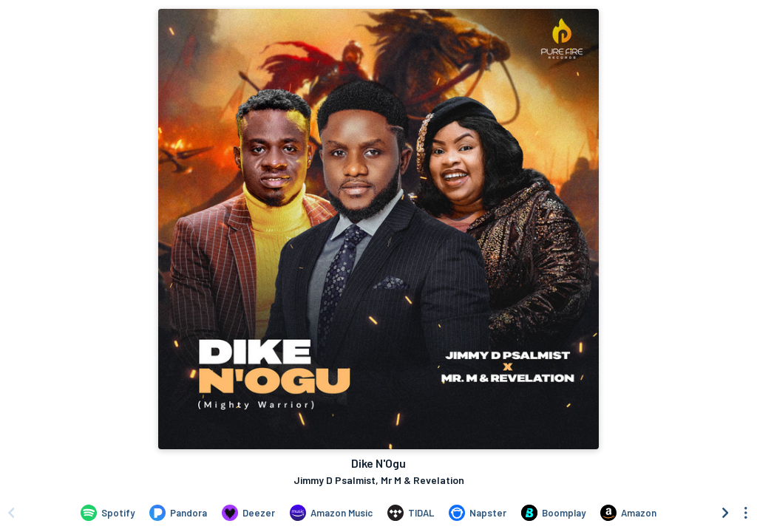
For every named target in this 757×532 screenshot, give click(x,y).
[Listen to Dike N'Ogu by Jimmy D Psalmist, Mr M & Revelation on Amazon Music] (331, 513)
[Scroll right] (725, 513)
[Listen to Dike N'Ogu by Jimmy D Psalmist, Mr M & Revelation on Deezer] (248, 513)
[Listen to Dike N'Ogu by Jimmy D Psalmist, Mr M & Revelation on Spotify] (108, 513)
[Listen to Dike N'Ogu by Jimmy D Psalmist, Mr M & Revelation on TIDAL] (411, 513)
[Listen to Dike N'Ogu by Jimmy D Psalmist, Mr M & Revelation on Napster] (478, 513)
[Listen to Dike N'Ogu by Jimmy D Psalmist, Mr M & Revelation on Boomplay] (553, 513)
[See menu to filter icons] (746, 513)
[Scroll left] (11, 513)
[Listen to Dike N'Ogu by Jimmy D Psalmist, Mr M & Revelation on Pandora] (178, 513)
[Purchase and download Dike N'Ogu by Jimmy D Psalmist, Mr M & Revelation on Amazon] (628, 513)
